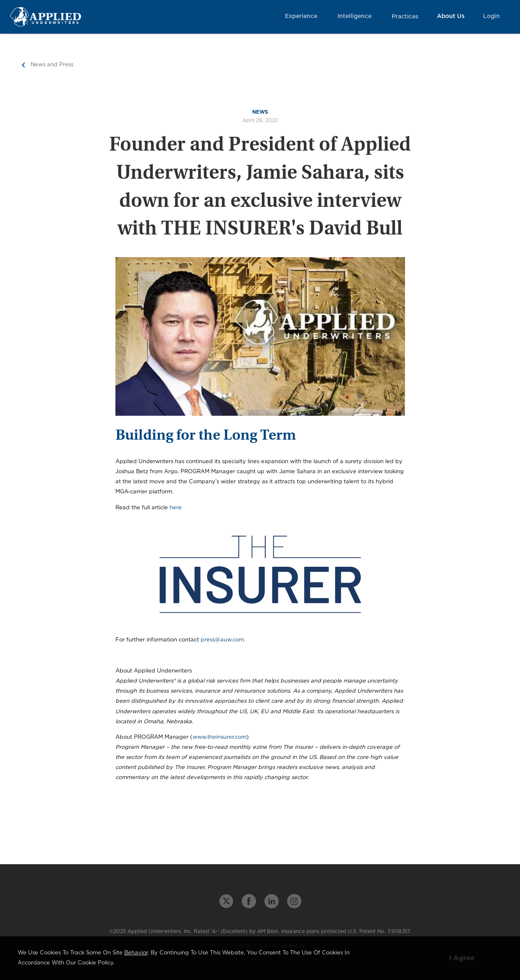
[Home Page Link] (46, 17)
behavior (136, 953)
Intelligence (354, 16)
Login (491, 16)
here (176, 508)
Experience (301, 16)
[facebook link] (249, 901)
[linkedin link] (272, 901)
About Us (451, 16)
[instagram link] (294, 901)
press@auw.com (222, 640)
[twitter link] (226, 901)
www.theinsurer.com (219, 737)
